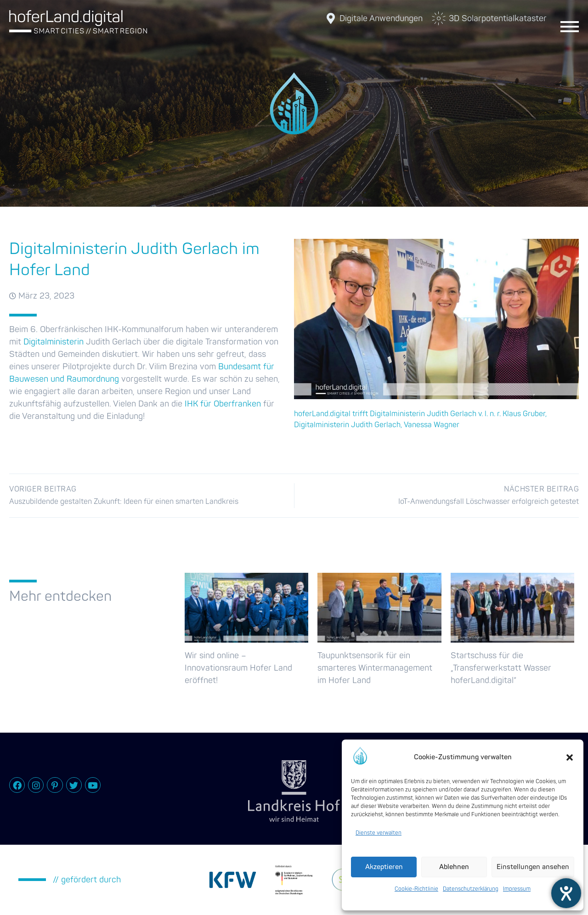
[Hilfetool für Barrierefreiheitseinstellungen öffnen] (566, 893)
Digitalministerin (54, 342)
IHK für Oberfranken (223, 404)
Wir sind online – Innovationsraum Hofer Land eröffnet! (238, 668)
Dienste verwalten (379, 833)
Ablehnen (454, 867)
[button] (570, 757)
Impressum (517, 889)
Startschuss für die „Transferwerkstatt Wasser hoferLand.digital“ (501, 668)
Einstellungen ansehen (533, 867)
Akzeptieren (384, 867)
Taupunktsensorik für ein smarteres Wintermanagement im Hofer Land (375, 668)
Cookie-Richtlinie (416, 889)
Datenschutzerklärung (471, 889)
